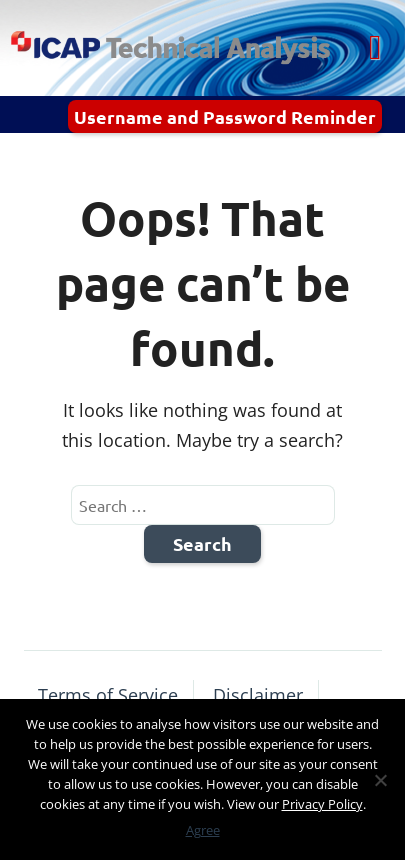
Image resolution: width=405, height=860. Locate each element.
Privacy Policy (322, 804)
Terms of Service (108, 695)
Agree (203, 830)
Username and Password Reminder (225, 116)
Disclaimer (258, 695)
